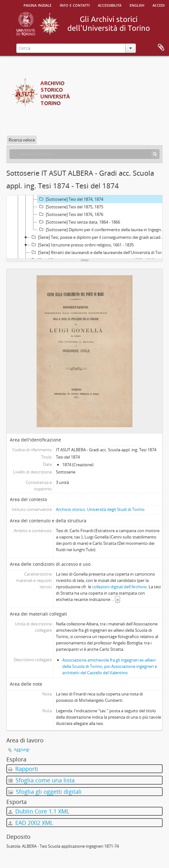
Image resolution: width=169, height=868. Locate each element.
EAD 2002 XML (31, 823)
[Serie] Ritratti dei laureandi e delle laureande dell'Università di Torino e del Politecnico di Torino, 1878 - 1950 (98, 252)
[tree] (84, 227)
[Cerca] (155, 154)
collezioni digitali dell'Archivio (119, 587)
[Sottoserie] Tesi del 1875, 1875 (70, 207)
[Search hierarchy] (84, 154)
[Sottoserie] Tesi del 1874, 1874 (70, 199)
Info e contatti (75, 5)
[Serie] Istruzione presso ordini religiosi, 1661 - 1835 (82, 245)
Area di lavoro (161, 48)
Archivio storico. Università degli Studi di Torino (100, 509)
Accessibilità (110, 5)
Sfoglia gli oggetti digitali (45, 792)
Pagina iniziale (37, 5)
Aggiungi (22, 750)
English (137, 5)
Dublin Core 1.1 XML (39, 811)
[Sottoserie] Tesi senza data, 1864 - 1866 (79, 222)
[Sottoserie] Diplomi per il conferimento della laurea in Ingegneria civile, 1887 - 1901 (102, 230)
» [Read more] (118, 599)
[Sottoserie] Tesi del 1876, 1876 (70, 214)
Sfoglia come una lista (41, 780)
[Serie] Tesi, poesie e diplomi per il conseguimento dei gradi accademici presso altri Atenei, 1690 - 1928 (98, 237)
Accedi (159, 5)
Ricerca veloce (22, 140)
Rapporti (23, 769)
